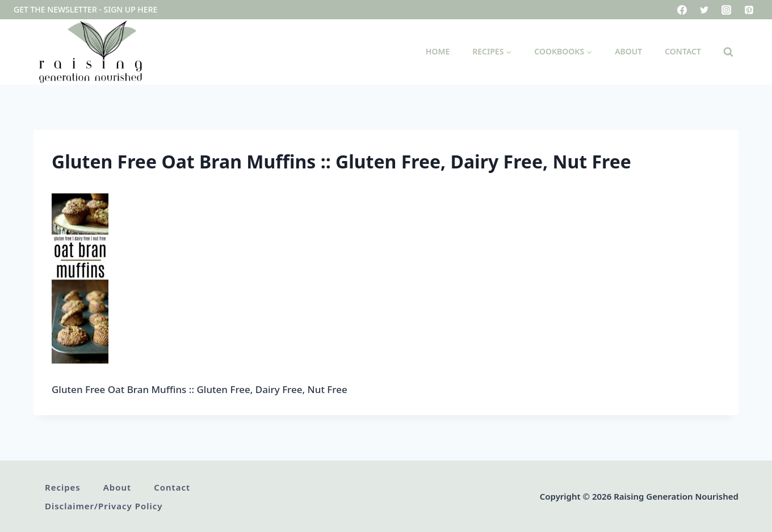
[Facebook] (682, 10)
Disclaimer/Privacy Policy (104, 506)
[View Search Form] (728, 52)
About (628, 51)
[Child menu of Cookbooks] (563, 52)
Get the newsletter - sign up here (85, 9)
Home (438, 51)
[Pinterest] (749, 10)
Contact (683, 51)
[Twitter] (704, 10)
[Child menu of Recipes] (492, 52)
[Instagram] (727, 10)
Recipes (63, 487)
